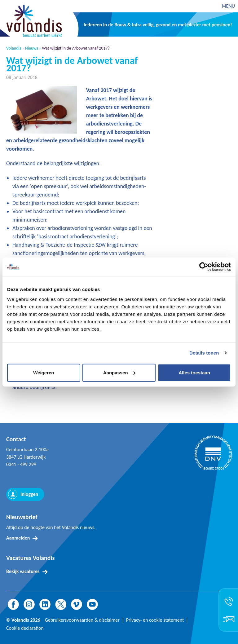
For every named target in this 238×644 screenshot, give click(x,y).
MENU (228, 6)
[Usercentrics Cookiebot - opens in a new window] (204, 267)
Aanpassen (119, 372)
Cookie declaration (25, 628)
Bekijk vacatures (23, 571)
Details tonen (204, 353)
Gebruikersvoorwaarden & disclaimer (82, 620)
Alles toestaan (194, 372)
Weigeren (44, 372)
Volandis (14, 48)
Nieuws (32, 48)
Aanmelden (18, 538)
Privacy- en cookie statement (155, 620)
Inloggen (29, 494)
